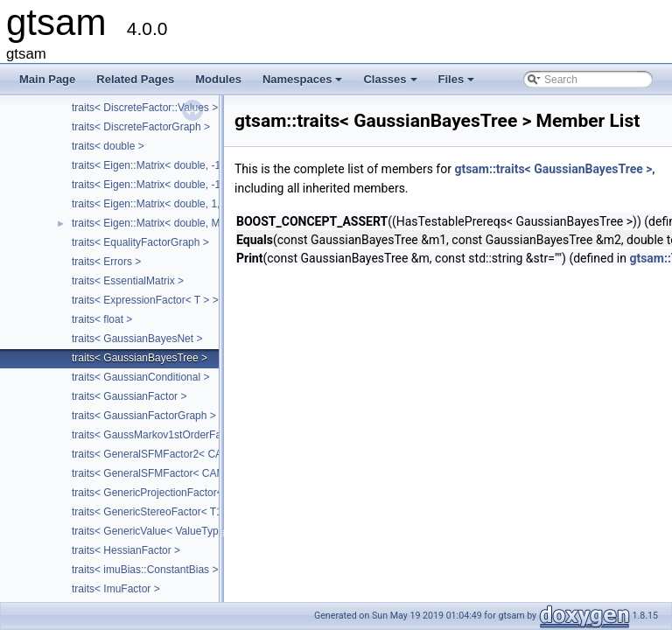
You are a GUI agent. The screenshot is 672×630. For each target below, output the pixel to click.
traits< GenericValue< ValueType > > (157, 531)
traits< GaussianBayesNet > (137, 339)
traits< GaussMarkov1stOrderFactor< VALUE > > (186, 435)
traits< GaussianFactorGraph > (144, 416)
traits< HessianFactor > (126, 550)
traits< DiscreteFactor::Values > (145, 108)
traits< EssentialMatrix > (128, 281)
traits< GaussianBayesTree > (140, 358)
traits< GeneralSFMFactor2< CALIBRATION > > (183, 454)
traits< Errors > (106, 262)
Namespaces (304, 84)
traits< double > (108, 146)
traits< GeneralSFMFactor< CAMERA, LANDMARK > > (200, 473)
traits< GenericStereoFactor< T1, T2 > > (165, 512)
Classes (391, 84)
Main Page (47, 79)
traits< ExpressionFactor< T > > (145, 300)
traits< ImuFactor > (116, 589)
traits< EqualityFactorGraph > (140, 242)
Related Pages (135, 79)
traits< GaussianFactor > (129, 396)
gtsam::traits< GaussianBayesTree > (553, 169)
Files (458, 84)
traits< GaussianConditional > (140, 377)
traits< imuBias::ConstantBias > (145, 570)
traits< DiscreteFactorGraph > (141, 127)
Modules (218, 79)
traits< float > (102, 319)
